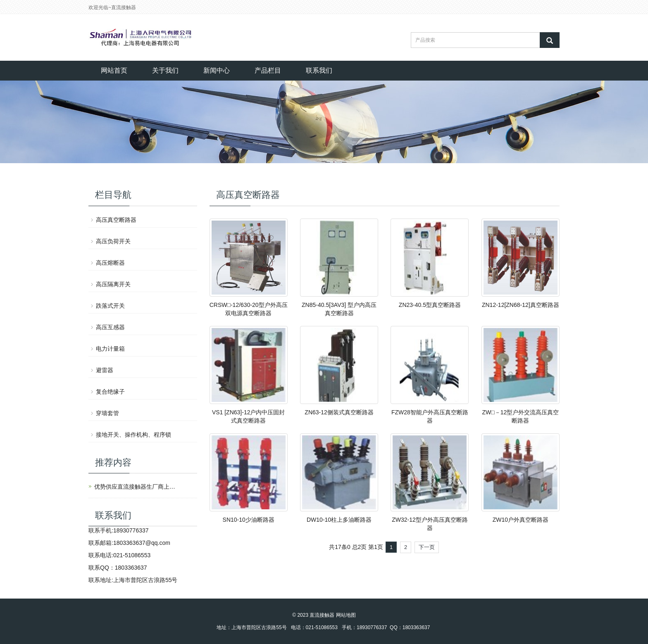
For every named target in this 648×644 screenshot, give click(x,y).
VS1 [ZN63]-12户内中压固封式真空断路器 (249, 416)
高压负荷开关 (113, 241)
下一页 (427, 547)
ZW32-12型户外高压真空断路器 (430, 524)
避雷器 (105, 370)
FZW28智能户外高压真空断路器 (430, 416)
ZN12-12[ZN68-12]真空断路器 (521, 305)
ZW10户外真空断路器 (521, 520)
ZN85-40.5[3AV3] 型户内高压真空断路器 (339, 309)
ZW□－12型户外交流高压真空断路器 (520, 416)
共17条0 (339, 547)
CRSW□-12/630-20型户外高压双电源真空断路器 (249, 309)
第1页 (376, 547)
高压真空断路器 (116, 220)
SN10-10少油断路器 (249, 520)
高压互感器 (110, 327)
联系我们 (319, 70)
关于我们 (165, 70)
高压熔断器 (110, 263)
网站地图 (346, 615)
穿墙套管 (107, 413)
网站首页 (114, 70)
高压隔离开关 (113, 284)
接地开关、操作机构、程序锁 (133, 435)
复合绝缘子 (110, 392)
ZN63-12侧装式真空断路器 (339, 412)
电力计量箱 (110, 349)
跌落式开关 (110, 306)
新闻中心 (217, 70)
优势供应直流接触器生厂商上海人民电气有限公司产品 (136, 487)
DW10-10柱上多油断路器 (339, 520)
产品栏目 (268, 70)
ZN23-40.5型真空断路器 (430, 305)
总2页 (360, 547)
